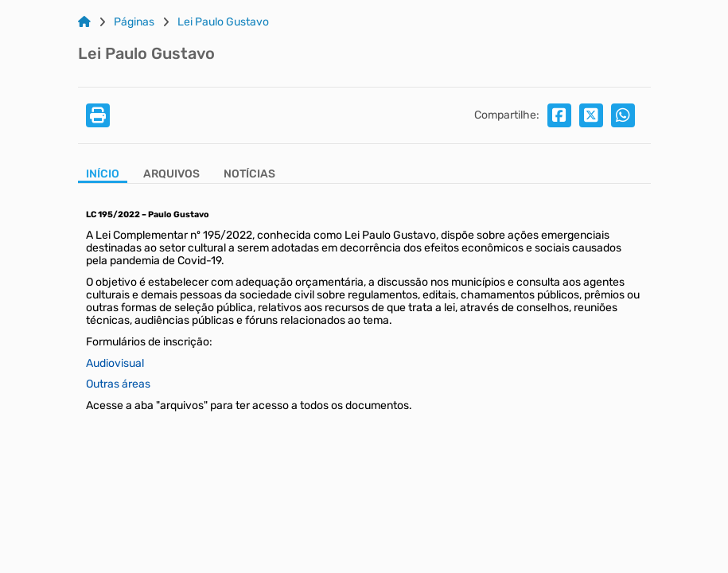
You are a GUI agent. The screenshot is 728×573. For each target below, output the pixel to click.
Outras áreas (118, 384)
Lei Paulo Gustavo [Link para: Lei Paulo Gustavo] (223, 22)
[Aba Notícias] (249, 175)
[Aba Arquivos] (171, 175)
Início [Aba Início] (103, 174)
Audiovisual (115, 363)
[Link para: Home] (84, 22)
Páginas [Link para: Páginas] (134, 22)
